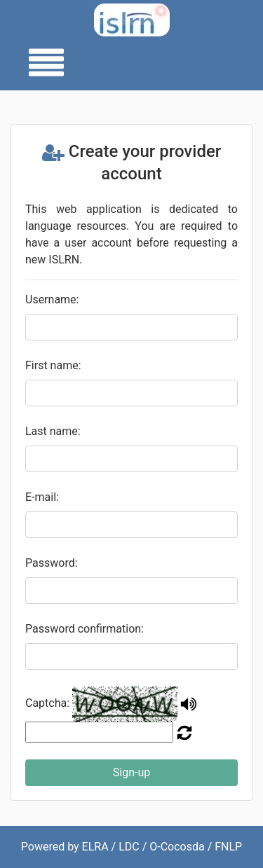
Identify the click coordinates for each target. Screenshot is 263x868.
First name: (53, 365)
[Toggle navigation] (42, 64)
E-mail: (42, 497)
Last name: (53, 431)
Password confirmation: (85, 629)
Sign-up (131, 772)
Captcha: (47, 703)
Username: (52, 299)
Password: (52, 563)
